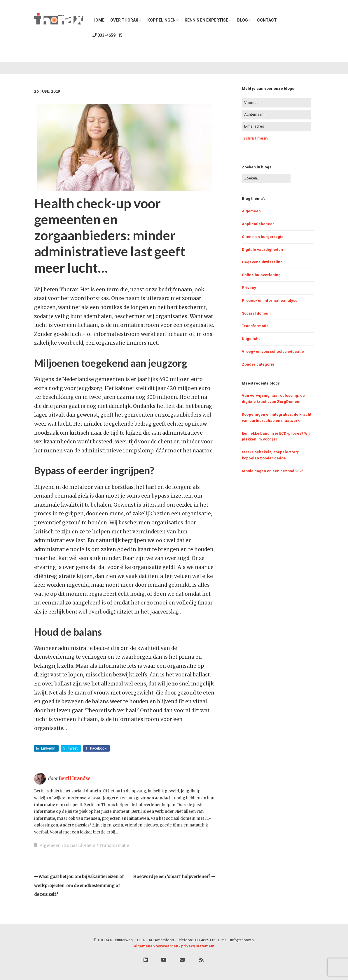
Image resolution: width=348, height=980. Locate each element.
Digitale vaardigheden (262, 250)
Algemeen (50, 845)
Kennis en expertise (206, 20)
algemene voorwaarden (156, 946)
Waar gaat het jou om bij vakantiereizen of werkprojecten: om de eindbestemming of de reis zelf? (79, 885)
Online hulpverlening (261, 275)
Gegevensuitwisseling (262, 262)
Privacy (249, 288)
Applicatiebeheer (258, 224)
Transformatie (114, 845)
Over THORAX (124, 20)
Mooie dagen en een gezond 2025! (273, 471)
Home (98, 20)
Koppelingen (161, 20)
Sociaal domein (80, 845)
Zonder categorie (258, 364)
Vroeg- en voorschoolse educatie (273, 351)
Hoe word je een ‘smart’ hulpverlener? (172, 877)
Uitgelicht (251, 339)
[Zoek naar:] (266, 178)
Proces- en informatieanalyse (270, 300)
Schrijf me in (256, 138)
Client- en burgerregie (263, 237)
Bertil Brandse (75, 779)
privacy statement (198, 946)
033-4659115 (107, 35)
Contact (267, 20)
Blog (243, 20)
